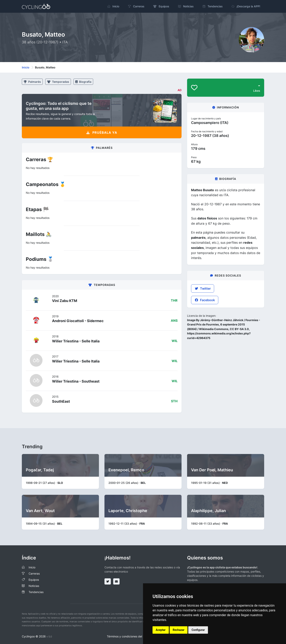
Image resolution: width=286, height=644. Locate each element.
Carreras (34, 573)
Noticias (34, 586)
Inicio (26, 67)
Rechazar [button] (179, 630)
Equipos (34, 580)
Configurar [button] (198, 630)
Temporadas (58, 82)
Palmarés (32, 82)
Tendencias (36, 592)
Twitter (203, 288)
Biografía (83, 82)
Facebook (205, 300)
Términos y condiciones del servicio (130, 636)
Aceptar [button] (161, 630)
